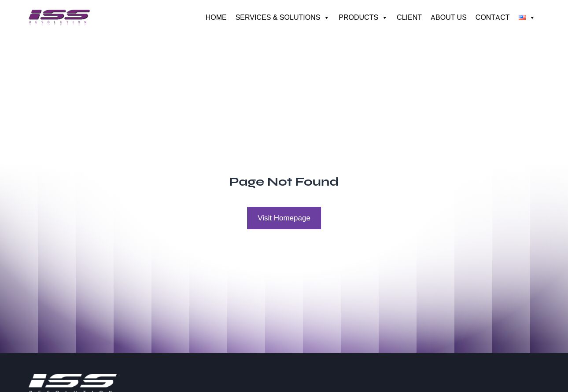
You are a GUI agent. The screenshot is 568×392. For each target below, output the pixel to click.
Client (409, 17)
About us (449, 17)
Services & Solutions (283, 18)
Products (363, 18)
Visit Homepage (284, 218)
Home (216, 17)
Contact (493, 17)
